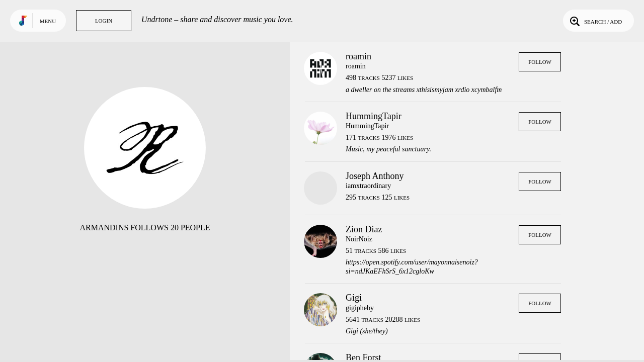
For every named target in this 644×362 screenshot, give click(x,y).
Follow (540, 62)
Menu (48, 21)
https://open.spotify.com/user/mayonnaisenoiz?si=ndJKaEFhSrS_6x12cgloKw (412, 267)
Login (104, 21)
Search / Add (595, 21)
